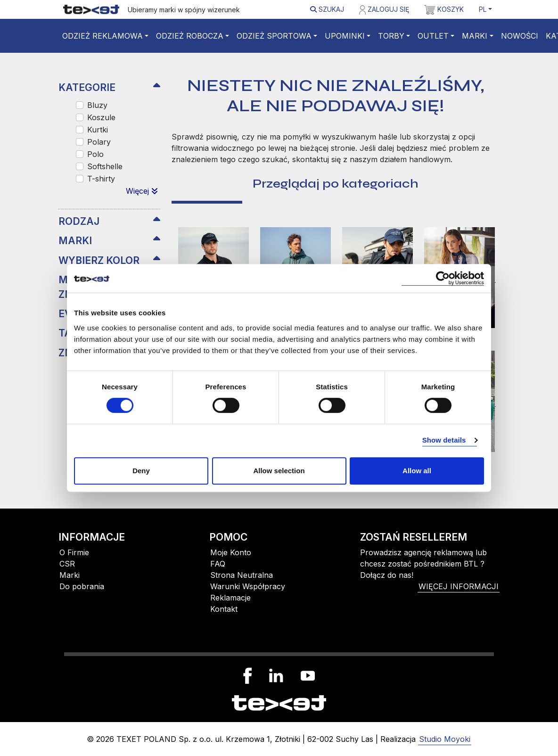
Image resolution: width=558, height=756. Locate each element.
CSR (67, 564)
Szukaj (327, 9)
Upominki (345, 36)
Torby (391, 36)
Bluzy (97, 105)
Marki (475, 36)
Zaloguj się (384, 10)
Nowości (520, 36)
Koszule (101, 117)
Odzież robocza (190, 36)
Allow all (417, 471)
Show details (444, 440)
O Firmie (74, 552)
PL (483, 9)
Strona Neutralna (242, 575)
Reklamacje (230, 598)
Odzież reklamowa (103, 36)
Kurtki (98, 130)
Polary (99, 142)
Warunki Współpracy (248, 586)
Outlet (433, 36)
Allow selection (279, 471)
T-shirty (101, 179)
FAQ (218, 564)
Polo (95, 154)
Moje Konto (231, 552)
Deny (141, 471)
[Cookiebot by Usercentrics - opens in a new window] (443, 278)
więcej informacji (459, 586)
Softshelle (105, 166)
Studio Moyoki (445, 739)
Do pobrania (82, 586)
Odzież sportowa (274, 36)
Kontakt (224, 609)
